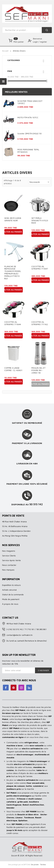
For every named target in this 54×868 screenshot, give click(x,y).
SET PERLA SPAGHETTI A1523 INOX (40, 220)
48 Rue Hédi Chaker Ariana (14, 522)
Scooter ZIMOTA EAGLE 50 (30, 133)
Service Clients (9, 556)
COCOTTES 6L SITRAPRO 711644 (13, 323)
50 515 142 (36, 504)
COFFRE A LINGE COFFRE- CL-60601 (13, 369)
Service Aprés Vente (11, 560)
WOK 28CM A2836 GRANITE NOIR (13, 219)
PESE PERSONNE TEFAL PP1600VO (28, 151)
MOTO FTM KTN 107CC (28, 117)
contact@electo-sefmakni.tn (20, 635)
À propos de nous (10, 604)
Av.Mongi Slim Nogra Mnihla (15, 536)
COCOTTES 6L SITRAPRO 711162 (40, 323)
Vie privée (35, 864)
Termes (43, 864)
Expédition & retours (11, 585)
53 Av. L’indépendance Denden (16, 531)
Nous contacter (9, 565)
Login (36, 42)
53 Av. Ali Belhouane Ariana (15, 526)
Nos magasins (9, 551)
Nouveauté (39, 182)
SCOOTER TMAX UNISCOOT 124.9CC (30, 102)
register (43, 42)
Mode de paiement (11, 599)
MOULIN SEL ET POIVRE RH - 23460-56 (38, 370)
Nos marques (8, 570)
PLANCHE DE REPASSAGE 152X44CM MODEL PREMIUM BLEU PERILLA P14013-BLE (13, 272)
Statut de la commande (13, 594)
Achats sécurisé (9, 590)
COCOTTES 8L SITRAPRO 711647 (40, 268)
